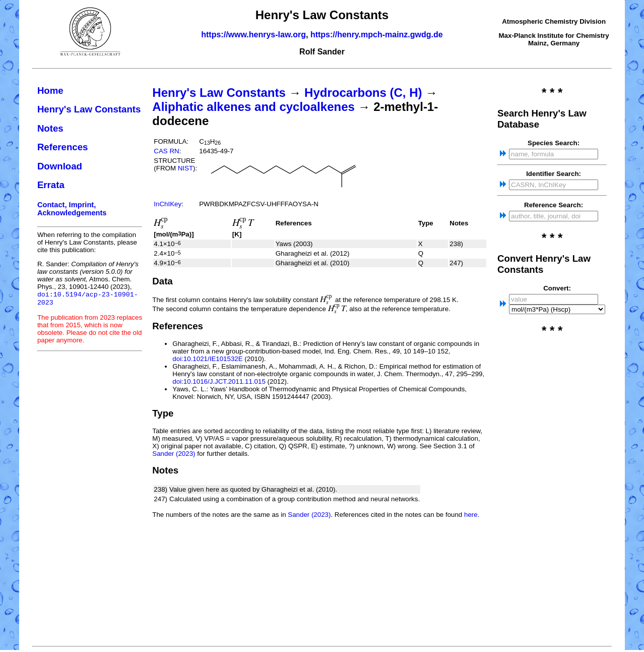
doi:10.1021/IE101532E (207, 359)
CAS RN (166, 151)
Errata (51, 185)
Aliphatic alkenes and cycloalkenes (253, 107)
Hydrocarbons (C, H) (363, 93)
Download (60, 166)
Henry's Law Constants (89, 109)
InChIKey (168, 204)
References (63, 147)
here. (472, 515)
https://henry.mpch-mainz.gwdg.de (377, 35)
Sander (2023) (174, 454)
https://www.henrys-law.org (253, 35)
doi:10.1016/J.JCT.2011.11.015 (219, 381)
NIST (185, 168)
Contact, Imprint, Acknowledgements (72, 209)
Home (50, 91)
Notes (50, 128)
